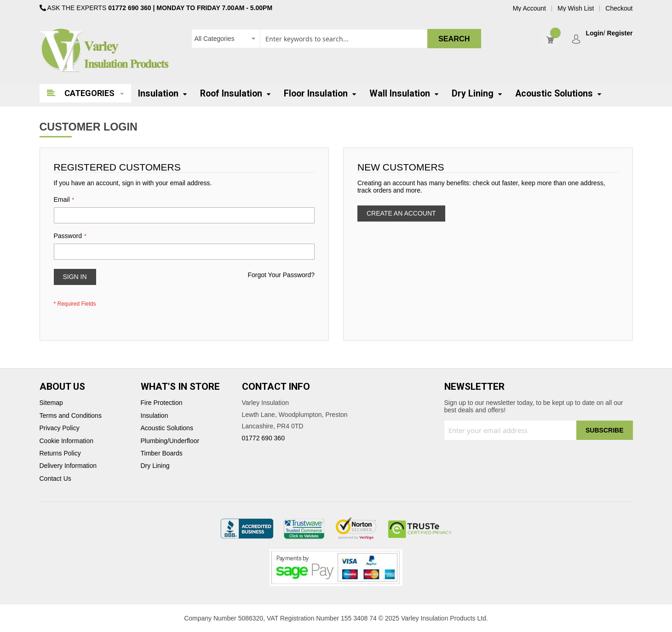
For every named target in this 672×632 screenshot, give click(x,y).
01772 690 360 (129, 8)
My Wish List (576, 9)
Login (595, 33)
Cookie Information (67, 441)
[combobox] (336, 39)
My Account (529, 9)
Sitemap (51, 403)
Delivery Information (68, 466)
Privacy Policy (60, 428)
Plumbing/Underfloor (170, 441)
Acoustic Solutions (167, 428)
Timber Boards (162, 453)
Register (620, 33)
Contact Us (55, 479)
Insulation (155, 416)
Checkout (619, 9)
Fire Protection (162, 403)
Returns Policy (60, 453)
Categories (89, 93)
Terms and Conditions (71, 416)
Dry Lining (155, 466)
